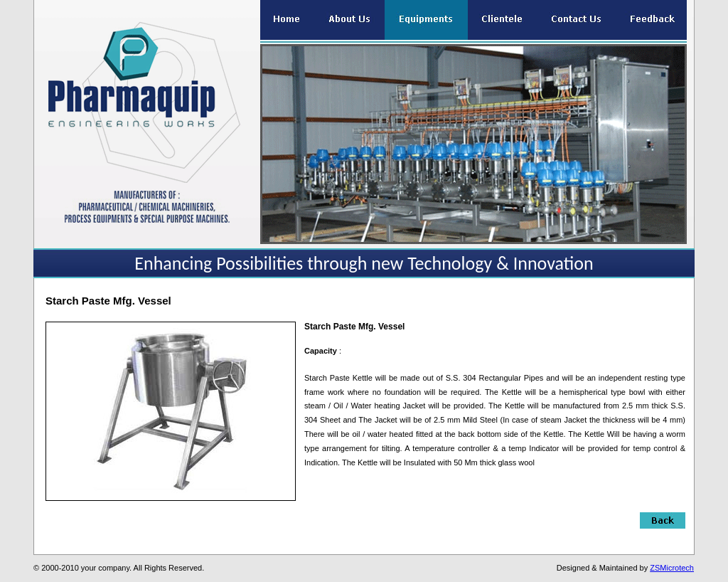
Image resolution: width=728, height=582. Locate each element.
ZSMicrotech (672, 568)
